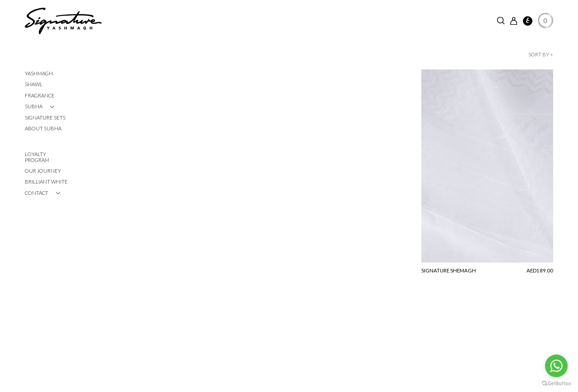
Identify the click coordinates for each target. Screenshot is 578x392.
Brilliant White (46, 182)
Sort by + (541, 54)
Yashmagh (39, 73)
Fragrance (40, 95)
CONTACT (37, 193)
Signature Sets (45, 118)
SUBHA (34, 106)
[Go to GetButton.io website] (556, 383)
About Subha (43, 128)
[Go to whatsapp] (556, 366)
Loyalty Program (37, 157)
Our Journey (43, 171)
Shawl (34, 84)
